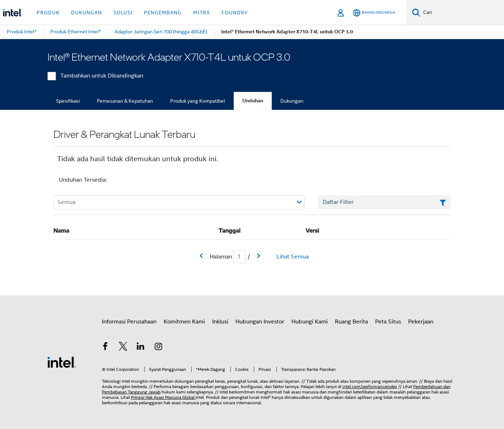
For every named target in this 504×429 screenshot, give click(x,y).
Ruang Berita (351, 322)
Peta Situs (388, 322)
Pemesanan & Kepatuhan (125, 101)
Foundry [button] (235, 13)
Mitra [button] (202, 13)
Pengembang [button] (163, 13)
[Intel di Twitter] (123, 348)
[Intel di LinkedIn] (141, 348)
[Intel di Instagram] (159, 348)
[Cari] (416, 12)
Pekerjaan (421, 322)
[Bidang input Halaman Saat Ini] (239, 257)
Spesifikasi (68, 101)
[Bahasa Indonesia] (374, 13)
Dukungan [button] (87, 13)
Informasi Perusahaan (129, 322)
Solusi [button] (123, 13)
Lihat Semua (293, 257)
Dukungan (292, 101)
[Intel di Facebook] (105, 348)
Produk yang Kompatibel (198, 101)
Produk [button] (48, 13)
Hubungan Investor (260, 322)
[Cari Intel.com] (462, 13)
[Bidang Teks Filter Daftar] (384, 202)
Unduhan (253, 101)
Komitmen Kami (184, 322)
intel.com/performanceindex (370, 386)
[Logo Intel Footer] (62, 362)
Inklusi (220, 322)
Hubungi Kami (310, 322)
